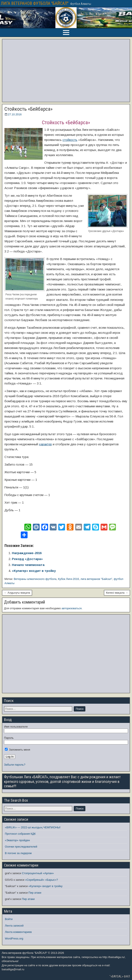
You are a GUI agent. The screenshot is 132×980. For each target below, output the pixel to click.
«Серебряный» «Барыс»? (41, 880)
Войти (9, 919)
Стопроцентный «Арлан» (38, 873)
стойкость (70, 140)
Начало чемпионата (28, 565)
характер (45, 444)
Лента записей (14, 926)
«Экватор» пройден (17, 840)
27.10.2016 (15, 114)
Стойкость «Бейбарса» (28, 109)
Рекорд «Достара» (27, 559)
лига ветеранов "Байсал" (96, 579)
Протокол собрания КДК (20, 834)
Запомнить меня (17, 750)
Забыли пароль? (15, 765)
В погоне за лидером (18, 853)
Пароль (9, 738)
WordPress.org (14, 938)
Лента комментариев (18, 932)
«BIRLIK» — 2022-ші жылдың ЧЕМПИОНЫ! (33, 827)
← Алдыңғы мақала (17, 593)
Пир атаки (35, 893)
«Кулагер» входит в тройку (34, 571)
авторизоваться (72, 608)
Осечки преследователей (21, 847)
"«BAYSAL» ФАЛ (120, 976)
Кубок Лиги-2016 (68, 579)
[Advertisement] (66, 71)
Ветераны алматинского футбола (35, 579)
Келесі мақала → (117, 593)
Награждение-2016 (27, 553)
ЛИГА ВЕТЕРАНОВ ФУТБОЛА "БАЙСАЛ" (35, 3)
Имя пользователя (16, 727)
